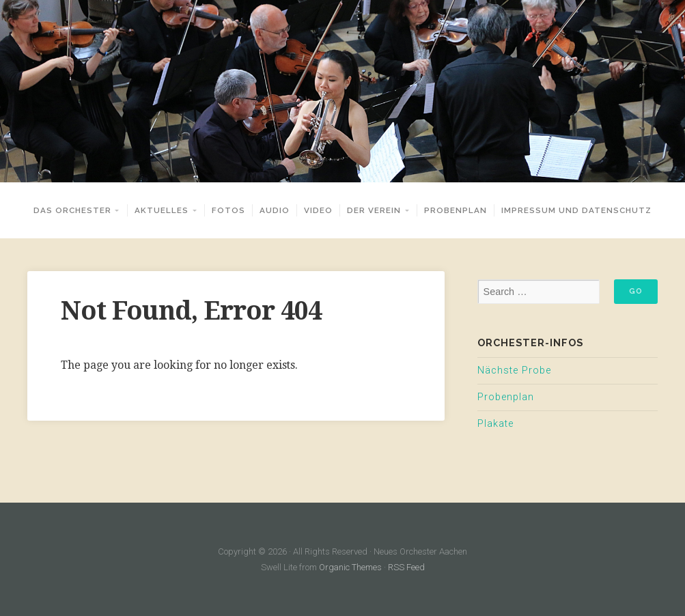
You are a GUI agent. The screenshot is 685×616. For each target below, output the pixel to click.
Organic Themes (350, 567)
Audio (275, 210)
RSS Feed (406, 567)
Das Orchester (72, 210)
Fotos (228, 210)
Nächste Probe (514, 370)
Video (318, 210)
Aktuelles (162, 210)
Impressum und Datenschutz (576, 210)
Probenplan (456, 210)
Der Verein (374, 210)
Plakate (495, 424)
